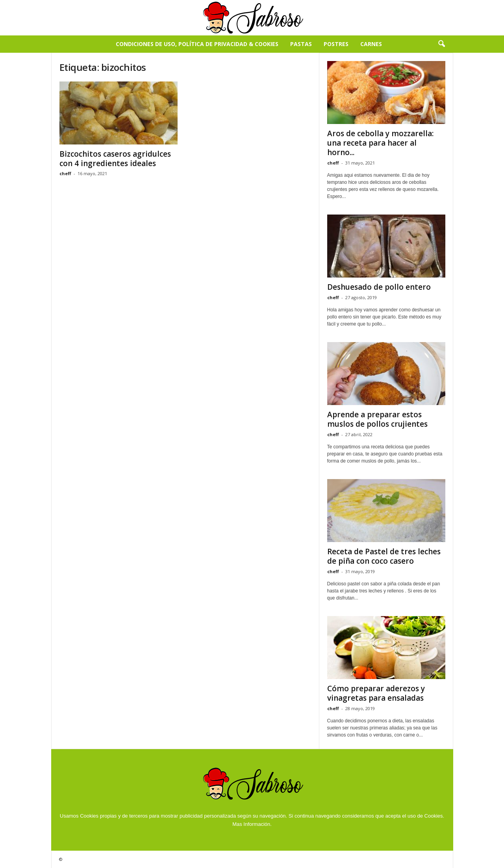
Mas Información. (252, 824)
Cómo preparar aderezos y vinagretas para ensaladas (376, 693)
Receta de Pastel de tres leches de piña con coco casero (384, 556)
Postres (336, 44)
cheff (65, 173)
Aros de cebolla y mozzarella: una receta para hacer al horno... (380, 143)
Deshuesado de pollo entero (379, 287)
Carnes (371, 44)
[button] (441, 44)
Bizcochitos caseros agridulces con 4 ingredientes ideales (115, 159)
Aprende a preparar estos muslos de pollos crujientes (377, 419)
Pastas (301, 44)
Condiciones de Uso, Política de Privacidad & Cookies (197, 44)
